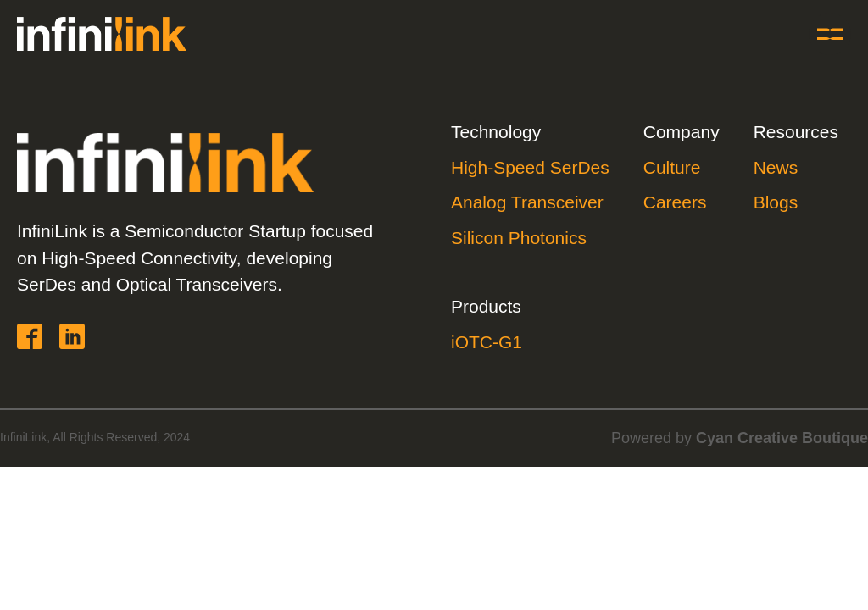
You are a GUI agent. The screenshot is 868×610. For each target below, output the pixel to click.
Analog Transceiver (527, 202)
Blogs (776, 202)
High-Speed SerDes (530, 167)
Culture (672, 167)
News (776, 167)
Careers (675, 202)
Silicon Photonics (519, 238)
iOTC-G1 (487, 342)
